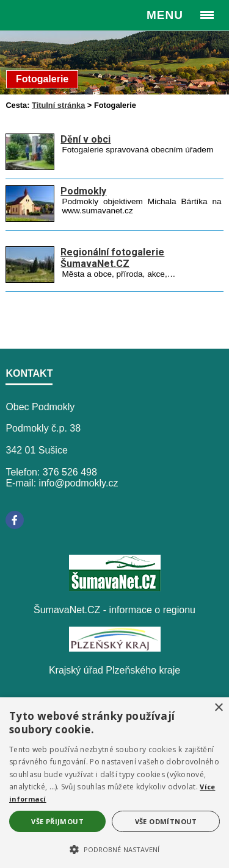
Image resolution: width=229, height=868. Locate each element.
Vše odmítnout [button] (166, 821)
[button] (114, 848)
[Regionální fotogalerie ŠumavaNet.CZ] (30, 279)
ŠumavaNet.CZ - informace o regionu (114, 610)
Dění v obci (85, 139)
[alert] (114, 783)
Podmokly (83, 191)
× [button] (218, 708)
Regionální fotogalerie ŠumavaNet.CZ (112, 258)
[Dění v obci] (30, 167)
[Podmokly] (30, 219)
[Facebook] (15, 520)
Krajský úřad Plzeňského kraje (114, 670)
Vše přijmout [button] (57, 821)
